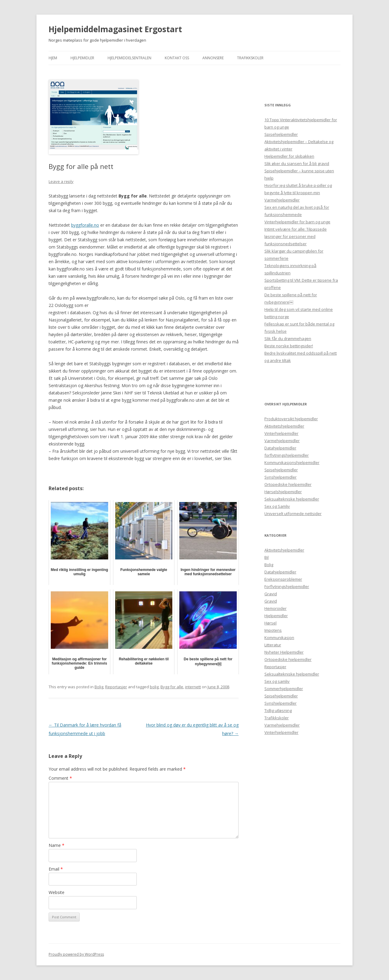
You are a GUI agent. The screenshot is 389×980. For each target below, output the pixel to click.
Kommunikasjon (279, 638)
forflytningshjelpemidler (287, 455)
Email (56, 869)
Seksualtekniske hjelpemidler (292, 499)
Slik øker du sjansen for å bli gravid (297, 163)
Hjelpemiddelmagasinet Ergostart (115, 29)
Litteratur (273, 645)
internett (193, 687)
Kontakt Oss (177, 58)
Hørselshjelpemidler (283, 492)
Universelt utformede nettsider (293, 514)
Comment (60, 778)
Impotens (273, 630)
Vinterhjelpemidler (281, 433)
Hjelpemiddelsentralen (129, 58)
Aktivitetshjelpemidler (284, 426)
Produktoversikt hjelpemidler (291, 419)
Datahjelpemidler (280, 448)
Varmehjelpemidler (282, 200)
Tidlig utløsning (278, 710)
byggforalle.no (85, 225)
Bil (267, 557)
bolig (154, 687)
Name (57, 845)
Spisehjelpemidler (281, 134)
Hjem (53, 58)
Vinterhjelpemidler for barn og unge (297, 222)
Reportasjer (116, 687)
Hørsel (270, 623)
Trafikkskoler (250, 58)
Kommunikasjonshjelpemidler (292, 462)
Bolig (99, 687)
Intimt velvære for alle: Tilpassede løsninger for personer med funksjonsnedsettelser (296, 236)
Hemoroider (275, 608)
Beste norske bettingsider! (289, 346)
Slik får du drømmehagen (288, 339)
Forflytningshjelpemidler (287, 586)
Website (57, 892)
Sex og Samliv (277, 506)
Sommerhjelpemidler (284, 689)
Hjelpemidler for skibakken (289, 156)
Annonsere (213, 58)
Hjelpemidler (82, 58)
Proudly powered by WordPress (76, 954)
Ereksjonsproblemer (283, 579)
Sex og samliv (277, 681)
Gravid (271, 594)
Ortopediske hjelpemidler (288, 484)
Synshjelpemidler (281, 477)
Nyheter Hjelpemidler (284, 652)
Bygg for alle (172, 687)
